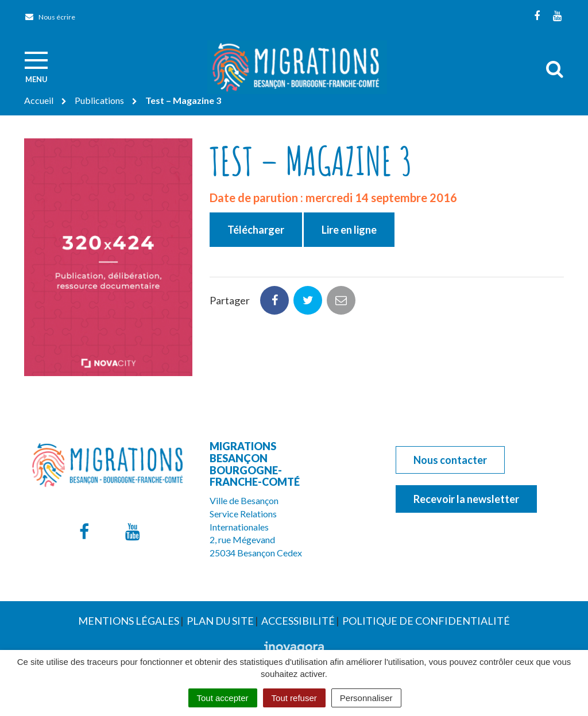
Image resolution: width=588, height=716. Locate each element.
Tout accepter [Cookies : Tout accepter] (223, 698)
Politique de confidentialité (426, 621)
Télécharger (256, 230)
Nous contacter (450, 460)
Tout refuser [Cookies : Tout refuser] (294, 698)
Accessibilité (298, 621)
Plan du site (220, 621)
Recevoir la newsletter (466, 499)
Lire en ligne (349, 230)
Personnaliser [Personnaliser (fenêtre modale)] (366, 698)
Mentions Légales (129, 621)
